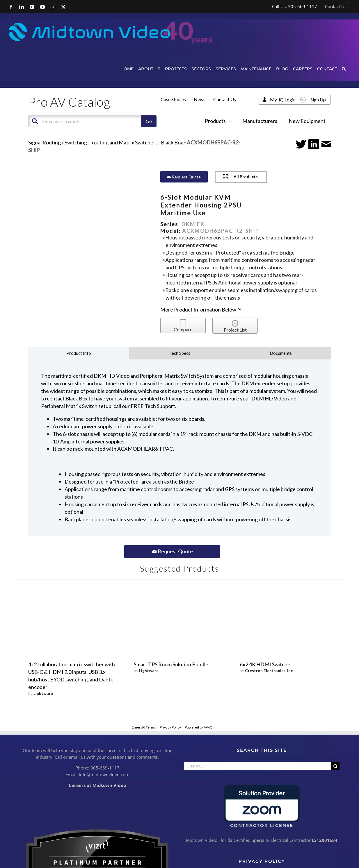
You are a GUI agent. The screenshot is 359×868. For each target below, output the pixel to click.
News (200, 99)
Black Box (172, 142)
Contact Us (225, 99)
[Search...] (257, 766)
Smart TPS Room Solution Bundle (171, 664)
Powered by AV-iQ (199, 727)
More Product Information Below (201, 309)
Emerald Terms (144, 727)
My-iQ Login (283, 100)
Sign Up (318, 100)
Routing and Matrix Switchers (124, 142)
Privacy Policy (170, 727)
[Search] (335, 766)
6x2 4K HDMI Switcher (266, 664)
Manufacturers (260, 121)
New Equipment (307, 121)
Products (218, 121)
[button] (344, 69)
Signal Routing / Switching (58, 142)
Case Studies (173, 99)
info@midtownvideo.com (104, 774)
